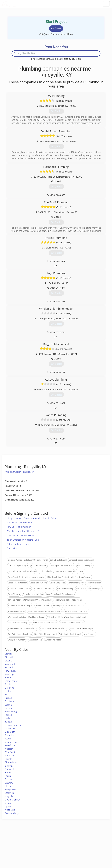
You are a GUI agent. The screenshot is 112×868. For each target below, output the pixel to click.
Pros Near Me (16, 842)
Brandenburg (11, 681)
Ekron (7, 695)
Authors (82, 846)
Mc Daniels (10, 728)
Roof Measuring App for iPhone (53, 849)
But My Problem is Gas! (18, 544)
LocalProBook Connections (90, 849)
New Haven (10, 671)
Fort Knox (9, 701)
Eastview (9, 783)
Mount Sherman (12, 800)
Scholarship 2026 (86, 839)
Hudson (8, 718)
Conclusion (12, 548)
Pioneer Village (12, 813)
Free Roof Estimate (18, 849)
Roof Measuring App (49, 846)
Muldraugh (10, 732)
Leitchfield (10, 793)
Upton (8, 806)
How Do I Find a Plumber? (19, 527)
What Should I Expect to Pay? (21, 535)
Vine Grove (10, 745)
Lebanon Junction (13, 725)
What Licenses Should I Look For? (23, 531)
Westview (9, 756)
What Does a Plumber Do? (19, 522)
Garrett (8, 759)
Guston (8, 708)
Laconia (8, 661)
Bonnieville (10, 769)
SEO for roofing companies (90, 853)
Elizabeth (9, 657)
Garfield (8, 705)
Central (8, 654)
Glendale (9, 786)
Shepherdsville (12, 742)
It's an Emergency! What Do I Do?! (23, 540)
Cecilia (8, 776)
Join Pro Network (47, 839)
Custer (8, 691)
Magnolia (9, 796)
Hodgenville (10, 789)
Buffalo (8, 773)
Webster (9, 749)
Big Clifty (9, 766)
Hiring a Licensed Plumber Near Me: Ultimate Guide (32, 518)
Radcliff (8, 739)
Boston (8, 678)
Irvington (9, 722)
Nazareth (9, 667)
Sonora (8, 803)
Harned (8, 715)
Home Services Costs (19, 839)
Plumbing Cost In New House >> (20, 472)
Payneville (9, 735)
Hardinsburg (11, 711)
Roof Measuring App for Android (54, 853)
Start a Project (16, 846)
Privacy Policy (85, 842)
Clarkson (9, 779)
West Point (10, 752)
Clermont (9, 688)
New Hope (10, 674)
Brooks (8, 684)
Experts (43, 842)
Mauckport (10, 664)
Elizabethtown (11, 762)
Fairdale (8, 698)
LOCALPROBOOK (19, 4)
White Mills (10, 810)
